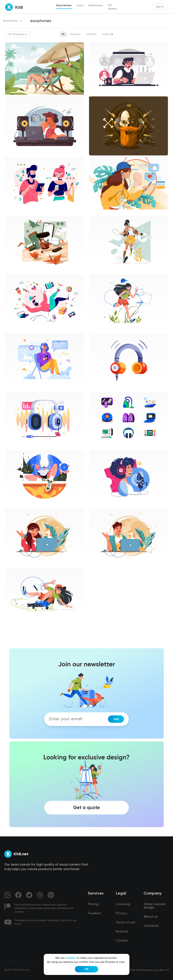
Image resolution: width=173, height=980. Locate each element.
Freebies (95, 913)
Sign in (160, 7)
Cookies (122, 941)
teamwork (108, 34)
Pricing (93, 904)
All (63, 34)
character (75, 34)
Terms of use (125, 923)
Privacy (121, 913)
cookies (70, 958)
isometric (91, 34)
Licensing (123, 904)
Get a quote (86, 808)
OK (86, 969)
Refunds (122, 932)
